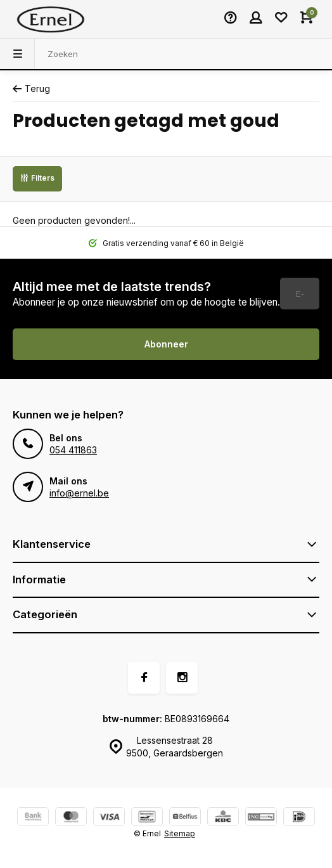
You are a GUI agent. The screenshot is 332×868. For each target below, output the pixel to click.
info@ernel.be (79, 493)
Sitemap (180, 833)
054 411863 (73, 450)
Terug (31, 88)
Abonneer (166, 344)
